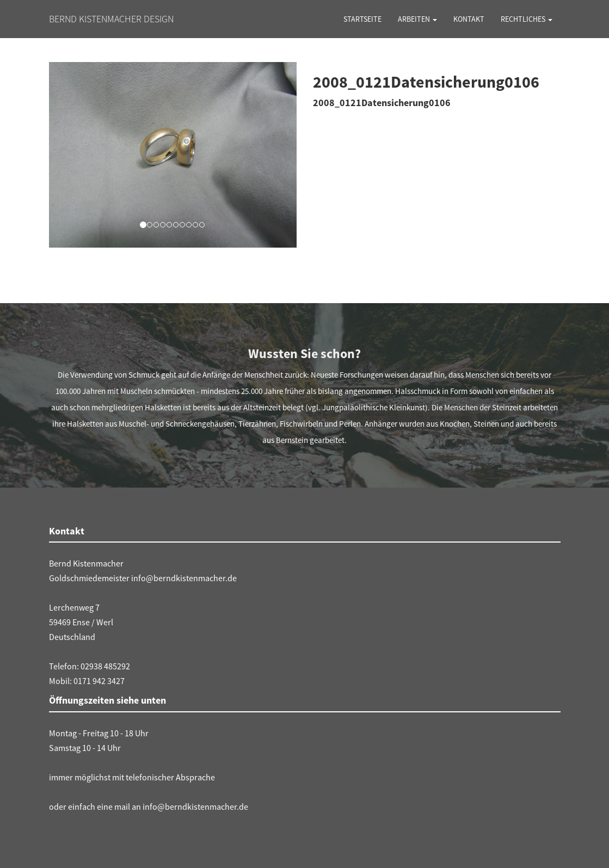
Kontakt (469, 19)
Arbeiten (417, 19)
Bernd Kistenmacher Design (111, 19)
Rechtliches (527, 19)
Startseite (362, 19)
